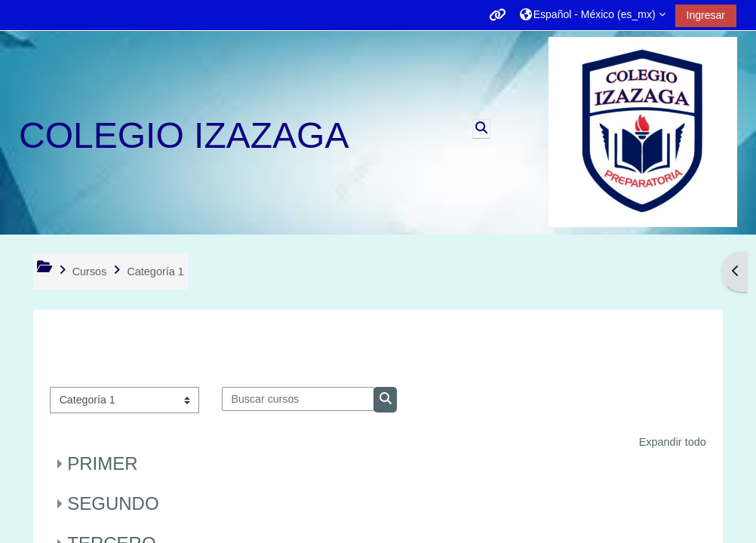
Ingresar (706, 15)
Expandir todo (673, 442)
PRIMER (102, 463)
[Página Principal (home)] (643, 132)
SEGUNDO (113, 503)
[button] (593, 15)
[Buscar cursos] (298, 399)
